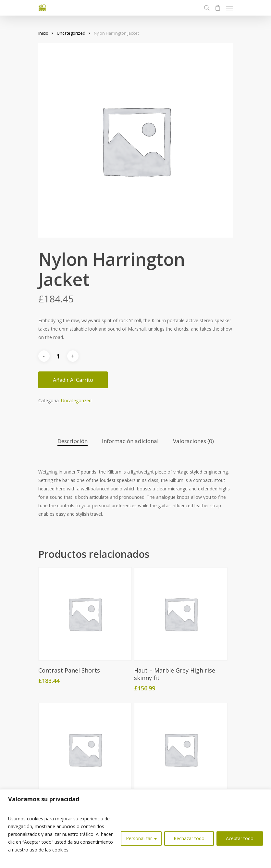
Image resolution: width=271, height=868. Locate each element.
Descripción (73, 441)
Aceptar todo (240, 838)
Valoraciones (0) (193, 441)
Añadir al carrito (73, 380)
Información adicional (130, 441)
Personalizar (139, 838)
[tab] (73, 441)
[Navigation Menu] (229, 8)
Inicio (43, 33)
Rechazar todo (189, 838)
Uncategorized (71, 33)
